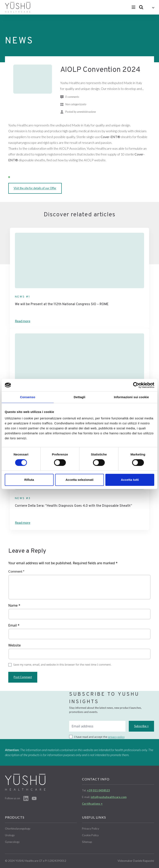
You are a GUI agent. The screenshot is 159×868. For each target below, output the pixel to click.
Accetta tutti (130, 480)
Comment (16, 571)
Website (14, 645)
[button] (150, 7)
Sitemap (87, 842)
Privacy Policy (91, 829)
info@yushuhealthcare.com (109, 797)
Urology (10, 835)
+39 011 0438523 (98, 790)
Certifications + (92, 804)
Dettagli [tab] (79, 397)
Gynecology (12, 842)
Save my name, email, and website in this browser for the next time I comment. (62, 665)
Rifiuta (29, 480)
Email (14, 625)
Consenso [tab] (28, 397)
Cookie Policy (90, 835)
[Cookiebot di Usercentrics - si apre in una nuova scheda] (136, 385)
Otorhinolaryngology (18, 829)
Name (14, 605)
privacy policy (116, 737)
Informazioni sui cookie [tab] (131, 397)
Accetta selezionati (79, 480)
